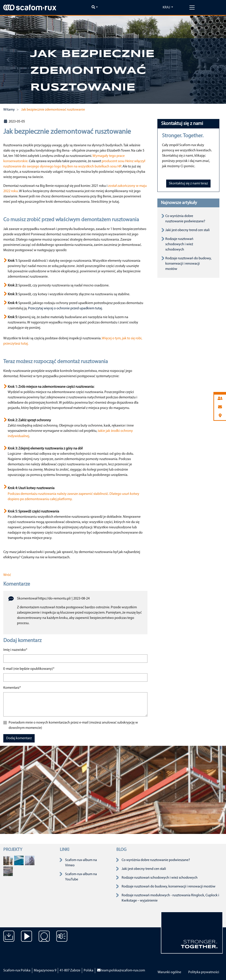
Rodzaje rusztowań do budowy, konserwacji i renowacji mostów (188, 264)
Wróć (7, 575)
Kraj (166, 7)
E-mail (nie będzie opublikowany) (29, 668)
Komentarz (12, 687)
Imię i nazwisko (15, 650)
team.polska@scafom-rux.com (121, 971)
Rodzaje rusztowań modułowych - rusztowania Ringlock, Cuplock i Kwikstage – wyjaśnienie (170, 898)
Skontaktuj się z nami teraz (188, 184)
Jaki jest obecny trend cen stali (187, 230)
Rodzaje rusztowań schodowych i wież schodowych (179, 244)
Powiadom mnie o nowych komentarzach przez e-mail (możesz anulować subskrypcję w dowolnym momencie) (73, 725)
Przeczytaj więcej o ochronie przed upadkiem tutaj (65, 308)
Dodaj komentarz (19, 738)
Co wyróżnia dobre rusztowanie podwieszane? (156, 860)
